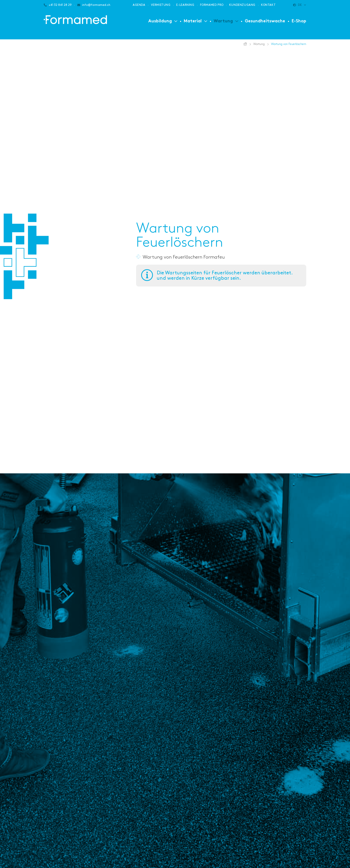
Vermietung (161, 5)
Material (193, 21)
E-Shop (299, 21)
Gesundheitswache (265, 21)
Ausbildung (160, 21)
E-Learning (185, 5)
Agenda (139, 5)
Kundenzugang (242, 5)
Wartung (223, 21)
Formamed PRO (212, 5)
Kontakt (268, 5)
